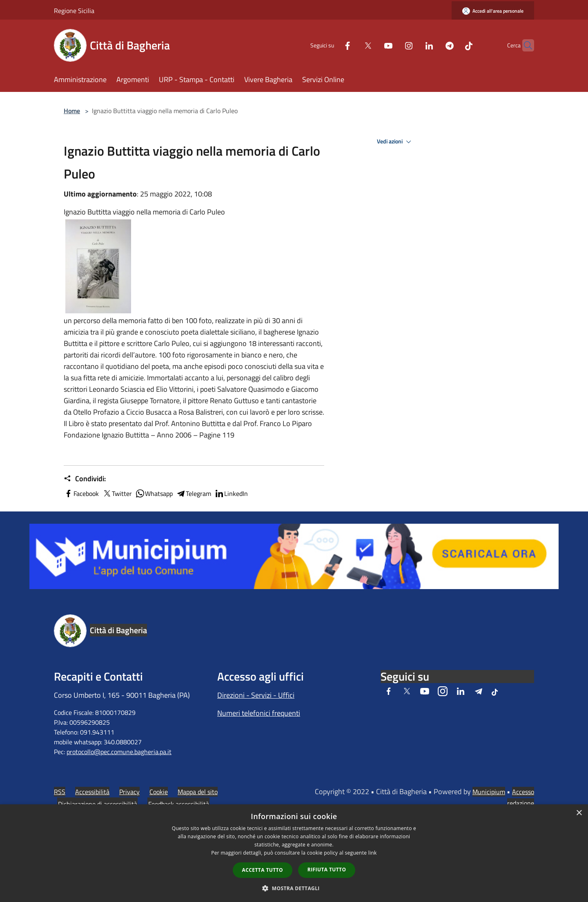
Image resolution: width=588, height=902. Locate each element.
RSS (60, 792)
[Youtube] (372, 45)
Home (72, 111)
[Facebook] (332, 45)
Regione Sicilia (74, 11)
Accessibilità (92, 792)
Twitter (117, 493)
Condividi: (85, 479)
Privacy (129, 792)
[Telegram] (434, 45)
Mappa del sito (198, 792)
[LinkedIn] (413, 45)
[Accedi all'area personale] (493, 11)
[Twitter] (352, 45)
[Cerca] (524, 45)
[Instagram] (393, 45)
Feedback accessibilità (179, 804)
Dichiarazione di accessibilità (98, 804)
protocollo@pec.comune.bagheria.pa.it (119, 752)
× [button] (579, 813)
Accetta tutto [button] (263, 870)
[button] (294, 888)
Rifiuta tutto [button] (327, 870)
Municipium (489, 792)
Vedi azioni (395, 142)
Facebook (81, 493)
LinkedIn (231, 493)
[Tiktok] (453, 45)
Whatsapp (154, 493)
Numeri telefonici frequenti (259, 713)
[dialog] (294, 853)
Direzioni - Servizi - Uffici (256, 695)
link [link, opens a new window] (373, 853)
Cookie (159, 792)
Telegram (194, 493)
